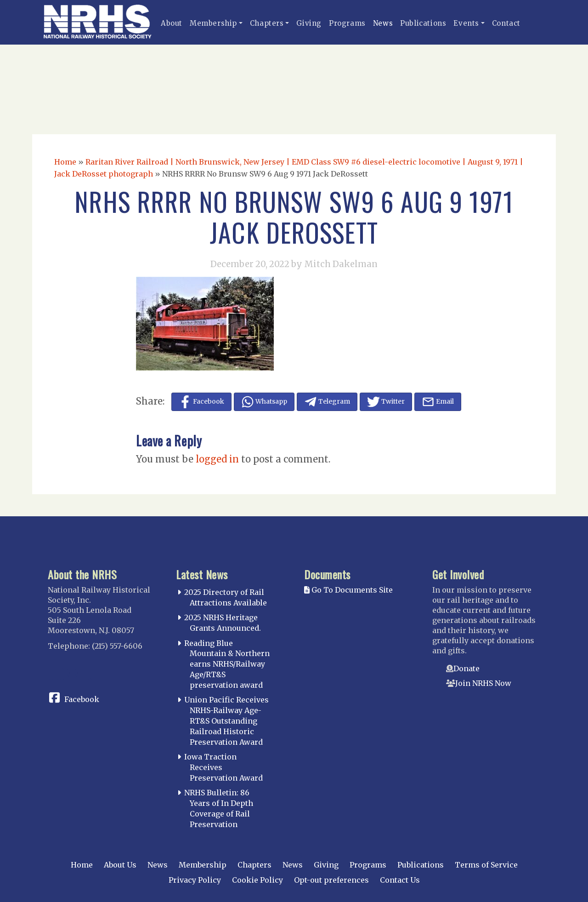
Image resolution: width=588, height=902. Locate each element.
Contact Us (400, 880)
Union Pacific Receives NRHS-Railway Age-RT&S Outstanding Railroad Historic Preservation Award (226, 721)
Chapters (267, 23)
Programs (347, 23)
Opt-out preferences (331, 880)
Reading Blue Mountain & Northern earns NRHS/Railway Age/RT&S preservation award (227, 664)
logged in (217, 459)
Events (466, 23)
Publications (423, 23)
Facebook (82, 699)
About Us (120, 865)
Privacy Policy (195, 880)
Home (65, 162)
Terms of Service (486, 865)
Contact (506, 23)
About (172, 23)
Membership (213, 23)
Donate (466, 668)
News (383, 23)
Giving (309, 23)
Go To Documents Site (348, 590)
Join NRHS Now (483, 683)
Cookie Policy (257, 880)
